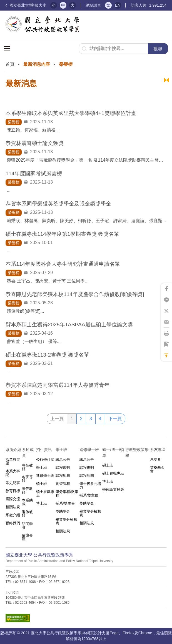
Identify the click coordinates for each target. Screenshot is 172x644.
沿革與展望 (13, 461)
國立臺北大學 (19, 5)
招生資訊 (44, 450)
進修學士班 (45, 476)
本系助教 (27, 502)
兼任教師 (27, 490)
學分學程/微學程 (67, 493)
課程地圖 (63, 476)
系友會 (155, 459)
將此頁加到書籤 (166, 344)
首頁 (10, 64)
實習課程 (63, 484)
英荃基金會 (157, 469)
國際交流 (13, 499)
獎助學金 (63, 511)
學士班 (42, 468)
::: (7, 60)
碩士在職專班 (45, 493)
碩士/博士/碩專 (113, 453)
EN (118, 5)
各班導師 (27, 479)
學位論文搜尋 (113, 489)
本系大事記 (13, 473)
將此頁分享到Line (166, 300)
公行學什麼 (45, 459)
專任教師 (27, 467)
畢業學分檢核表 (66, 521)
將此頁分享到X (166, 311)
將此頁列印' (166, 333)
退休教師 (27, 514)
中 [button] (63, 5)
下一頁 (115, 419)
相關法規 (13, 507)
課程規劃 (63, 468)
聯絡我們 (13, 523)
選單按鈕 (7, 49)
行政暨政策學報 (137, 453)
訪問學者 (27, 525)
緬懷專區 (27, 537)
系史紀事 (13, 483)
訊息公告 (63, 459)
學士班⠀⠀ (64, 450)
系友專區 (158, 450)
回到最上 (166, 355)
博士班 (42, 503)
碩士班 (42, 484)
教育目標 (13, 491)
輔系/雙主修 (65, 503)
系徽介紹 (13, 515)
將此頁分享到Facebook (166, 289)
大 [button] (73, 5)
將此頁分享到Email (166, 322)
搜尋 (158, 49)
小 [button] (54, 5)
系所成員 (28, 453)
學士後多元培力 (90, 485)
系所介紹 (13, 450)
